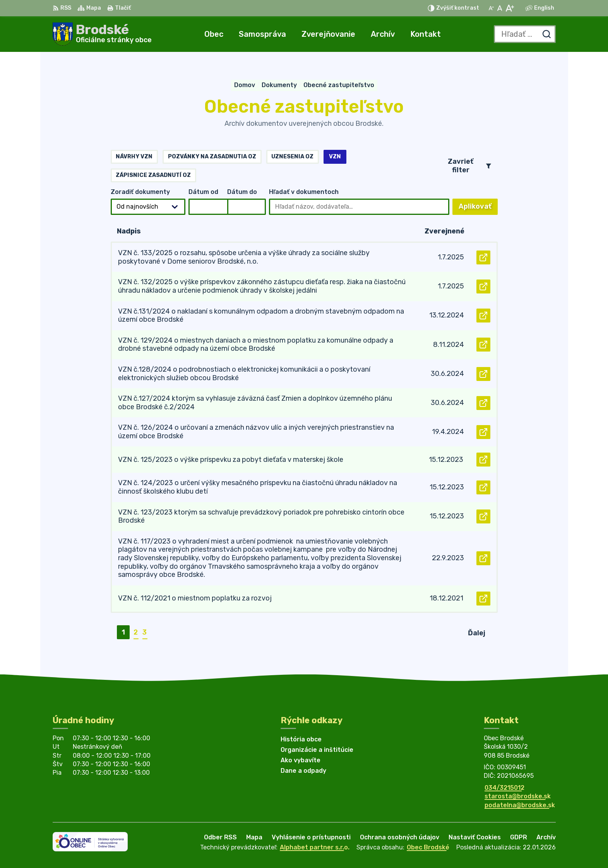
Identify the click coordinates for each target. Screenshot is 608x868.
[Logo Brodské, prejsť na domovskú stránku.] (102, 34)
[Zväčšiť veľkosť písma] (510, 8)
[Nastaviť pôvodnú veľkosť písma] (500, 8)
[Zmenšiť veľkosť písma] (491, 8)
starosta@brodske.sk (518, 796)
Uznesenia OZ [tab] (292, 157)
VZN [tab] (335, 157)
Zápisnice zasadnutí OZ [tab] (153, 175)
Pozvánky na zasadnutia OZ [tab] (212, 157)
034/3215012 (504, 788)
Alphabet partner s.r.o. (315, 847)
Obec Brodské (428, 847)
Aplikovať (478, 208)
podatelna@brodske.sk (520, 805)
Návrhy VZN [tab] (134, 157)
